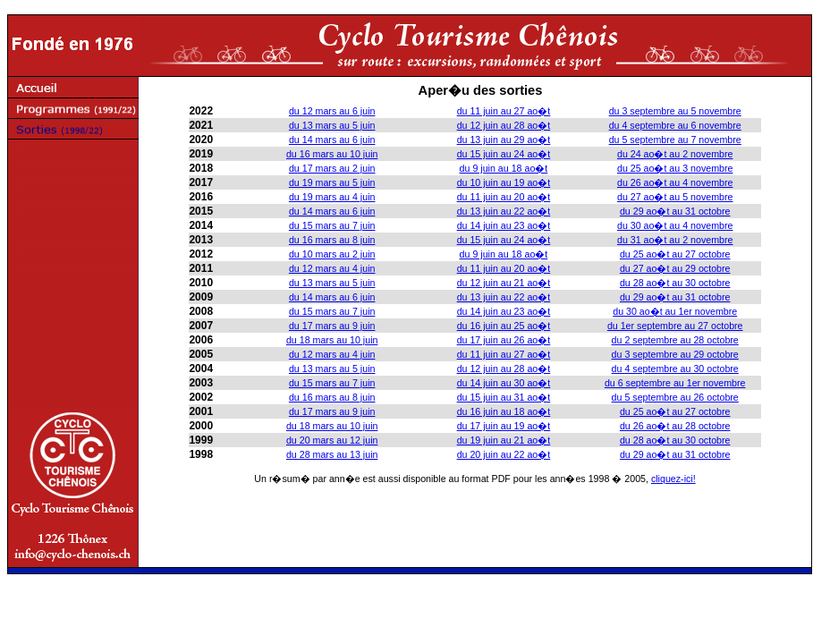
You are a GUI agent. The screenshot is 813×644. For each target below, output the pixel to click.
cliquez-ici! (673, 479)
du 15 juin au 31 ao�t (504, 397)
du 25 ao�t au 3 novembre (675, 168)
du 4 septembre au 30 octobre (675, 369)
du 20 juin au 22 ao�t (504, 454)
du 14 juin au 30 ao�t (504, 383)
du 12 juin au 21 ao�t (504, 283)
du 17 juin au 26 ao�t (504, 340)
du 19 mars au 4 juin (332, 197)
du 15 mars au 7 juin (332, 225)
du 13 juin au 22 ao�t (504, 211)
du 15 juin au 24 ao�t (504, 154)
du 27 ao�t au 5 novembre (675, 197)
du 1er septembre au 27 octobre (675, 326)
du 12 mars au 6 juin (332, 111)
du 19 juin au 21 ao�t (504, 440)
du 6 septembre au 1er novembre (675, 383)
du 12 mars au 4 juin (332, 268)
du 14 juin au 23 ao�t (504, 225)
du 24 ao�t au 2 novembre (675, 154)
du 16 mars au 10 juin (332, 154)
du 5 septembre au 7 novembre (675, 140)
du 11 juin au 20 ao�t (504, 197)
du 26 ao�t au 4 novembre (675, 182)
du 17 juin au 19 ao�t (504, 426)
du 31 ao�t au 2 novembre (675, 240)
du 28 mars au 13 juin (332, 454)
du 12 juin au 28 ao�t (504, 125)
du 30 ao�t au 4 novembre (675, 225)
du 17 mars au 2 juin (332, 168)
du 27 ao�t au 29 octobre (675, 268)
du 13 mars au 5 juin (332, 125)
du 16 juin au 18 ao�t (504, 411)
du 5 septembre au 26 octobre (675, 397)
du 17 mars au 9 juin (332, 326)
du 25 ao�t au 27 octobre (675, 254)
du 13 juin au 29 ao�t (504, 140)
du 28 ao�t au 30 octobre (675, 283)
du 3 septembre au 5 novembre (675, 111)
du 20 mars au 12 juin (332, 440)
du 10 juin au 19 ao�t (504, 182)
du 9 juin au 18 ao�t (504, 168)
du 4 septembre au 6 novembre (675, 125)
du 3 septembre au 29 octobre (675, 354)
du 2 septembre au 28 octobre (675, 340)
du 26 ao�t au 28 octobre (675, 426)
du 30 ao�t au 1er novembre (675, 311)
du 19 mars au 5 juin (332, 182)
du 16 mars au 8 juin (332, 240)
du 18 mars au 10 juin (332, 340)
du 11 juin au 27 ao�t (504, 111)
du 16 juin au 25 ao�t (504, 326)
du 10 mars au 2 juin (332, 254)
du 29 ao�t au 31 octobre (675, 211)
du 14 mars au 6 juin (332, 140)
